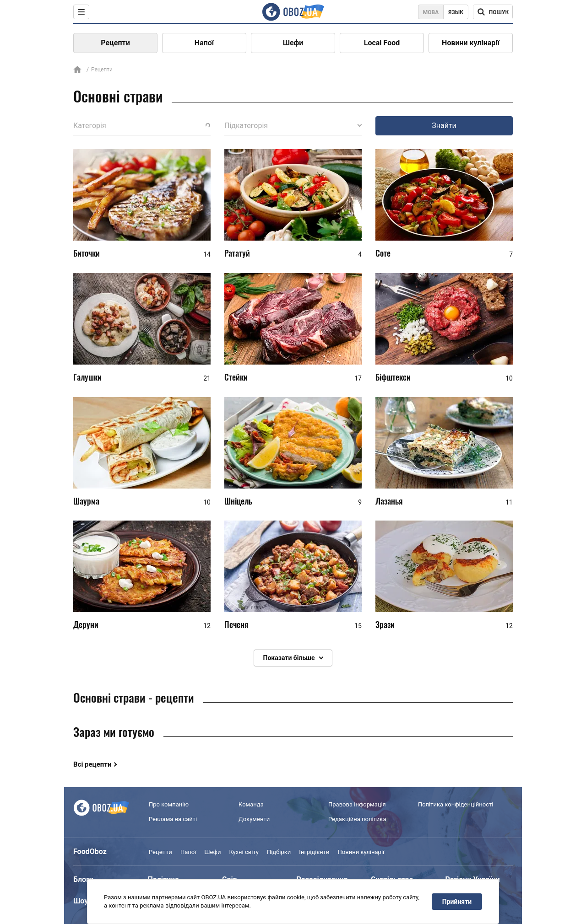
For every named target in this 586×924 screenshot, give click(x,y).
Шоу (81, 901)
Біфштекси (393, 377)
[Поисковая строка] (493, 12)
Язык (456, 12)
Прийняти (457, 902)
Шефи (293, 43)
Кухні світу (244, 852)
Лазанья (389, 501)
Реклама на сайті (173, 819)
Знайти (444, 126)
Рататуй (237, 253)
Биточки (87, 253)
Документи (254, 819)
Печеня (236, 624)
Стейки (236, 377)
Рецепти (115, 43)
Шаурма (86, 501)
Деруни (86, 624)
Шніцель (238, 501)
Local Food (382, 43)
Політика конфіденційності (456, 804)
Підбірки (279, 852)
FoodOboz (90, 851)
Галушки (87, 377)
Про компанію (169, 804)
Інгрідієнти (314, 852)
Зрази (385, 624)
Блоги (83, 879)
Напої (204, 43)
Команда (251, 804)
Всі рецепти (92, 764)
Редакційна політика (357, 819)
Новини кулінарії (471, 43)
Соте (383, 253)
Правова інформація (357, 804)
